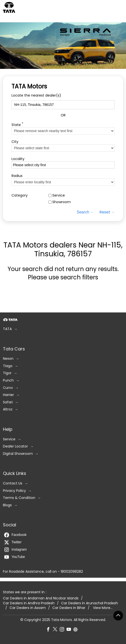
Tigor (7, 373)
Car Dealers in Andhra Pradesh (29, 603)
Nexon (8, 359)
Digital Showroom (18, 454)
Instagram (15, 550)
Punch (8, 380)
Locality (18, 159)
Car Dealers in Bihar (69, 608)
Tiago (8, 366)
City (15, 142)
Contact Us (13, 483)
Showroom (62, 202)
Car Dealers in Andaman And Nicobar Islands (41, 598)
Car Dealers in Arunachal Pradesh (90, 603)
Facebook (15, 535)
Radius (17, 176)
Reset (105, 212)
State (17, 124)
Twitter (13, 542)
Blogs (7, 505)
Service (59, 195)
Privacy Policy (14, 490)
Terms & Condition (19, 498)
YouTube (15, 557)
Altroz (8, 409)
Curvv (8, 388)
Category (20, 195)
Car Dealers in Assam (28, 608)
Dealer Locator (15, 446)
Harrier (8, 395)
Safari (8, 402)
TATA (7, 329)
